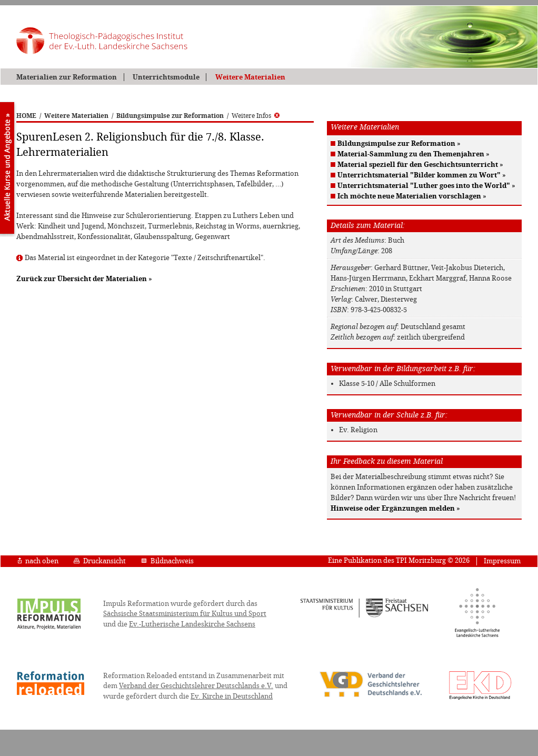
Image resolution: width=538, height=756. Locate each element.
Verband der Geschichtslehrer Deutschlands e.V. (196, 686)
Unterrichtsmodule (166, 77)
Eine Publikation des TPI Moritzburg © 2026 (399, 560)
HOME (26, 116)
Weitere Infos (256, 116)
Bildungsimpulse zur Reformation (170, 116)
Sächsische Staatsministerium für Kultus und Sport (185, 614)
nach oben (38, 561)
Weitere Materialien (250, 77)
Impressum (502, 561)
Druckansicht (100, 561)
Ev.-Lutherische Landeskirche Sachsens (192, 624)
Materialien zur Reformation (67, 77)
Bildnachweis (167, 561)
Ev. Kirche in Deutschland (232, 696)
